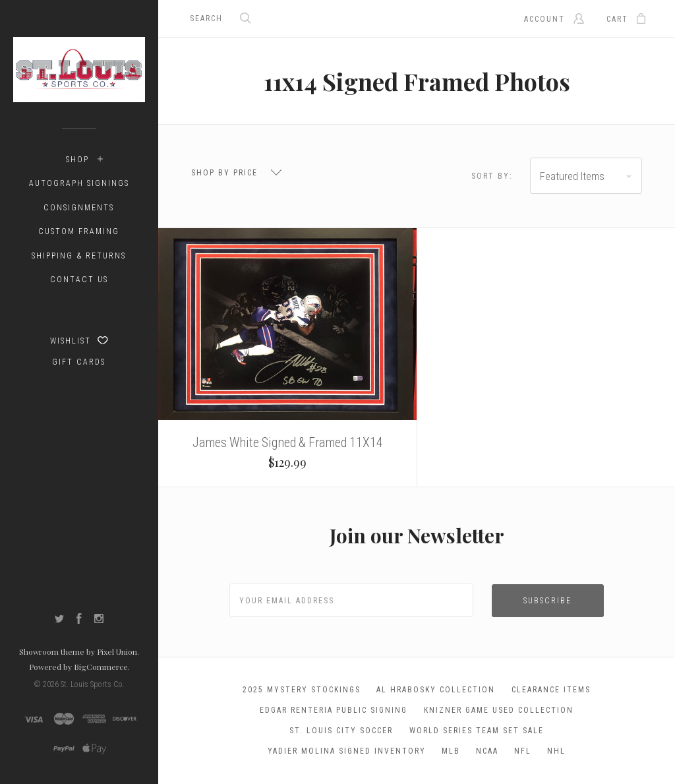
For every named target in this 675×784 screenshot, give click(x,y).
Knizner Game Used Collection (499, 710)
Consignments (79, 208)
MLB (451, 751)
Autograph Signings (79, 183)
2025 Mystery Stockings (302, 690)
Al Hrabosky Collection (436, 690)
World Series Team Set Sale (477, 731)
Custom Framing (79, 231)
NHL (556, 751)
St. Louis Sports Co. (93, 684)
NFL (523, 751)
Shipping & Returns (79, 256)
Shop (77, 160)
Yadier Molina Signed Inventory (347, 751)
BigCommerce (101, 667)
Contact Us (79, 280)
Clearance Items (551, 690)
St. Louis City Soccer (341, 731)
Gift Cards (79, 362)
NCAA (487, 751)
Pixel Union (117, 651)
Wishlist (79, 340)
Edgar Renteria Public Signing (334, 710)
